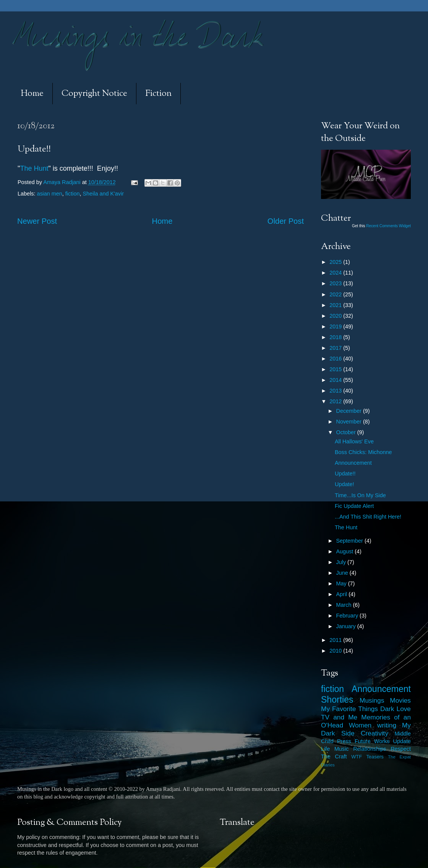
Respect (401, 749)
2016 (336, 359)
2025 (336, 262)
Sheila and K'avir (103, 194)
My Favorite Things (349, 709)
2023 (336, 283)
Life (325, 749)
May (342, 584)
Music (342, 749)
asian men (49, 194)
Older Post (286, 221)
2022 (336, 294)
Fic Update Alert (354, 506)
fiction (73, 194)
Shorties (337, 700)
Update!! (345, 474)
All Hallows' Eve (354, 441)
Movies (400, 700)
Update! (344, 484)
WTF (357, 757)
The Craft (334, 756)
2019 (336, 327)
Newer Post (37, 221)
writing (387, 725)
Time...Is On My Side (360, 495)
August (346, 551)
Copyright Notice (94, 94)
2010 (336, 651)
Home (32, 94)
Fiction (158, 94)
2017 (336, 348)
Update (402, 741)
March (345, 605)
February (348, 616)
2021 (336, 305)
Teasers (375, 757)
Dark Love (396, 709)
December (350, 411)
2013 (336, 391)
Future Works (372, 741)
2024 (336, 273)
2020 (336, 316)
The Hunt (34, 168)
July (342, 562)
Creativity (374, 733)
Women (360, 725)
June (343, 573)
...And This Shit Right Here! (368, 517)
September (350, 541)
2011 (336, 640)
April (343, 594)
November (350, 422)
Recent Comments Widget (388, 226)
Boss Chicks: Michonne (363, 452)
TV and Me (339, 717)
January (347, 626)
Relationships (370, 749)
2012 (336, 401)
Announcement (353, 463)
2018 (336, 337)
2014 (336, 380)
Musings (372, 700)
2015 (336, 369)
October (347, 432)
